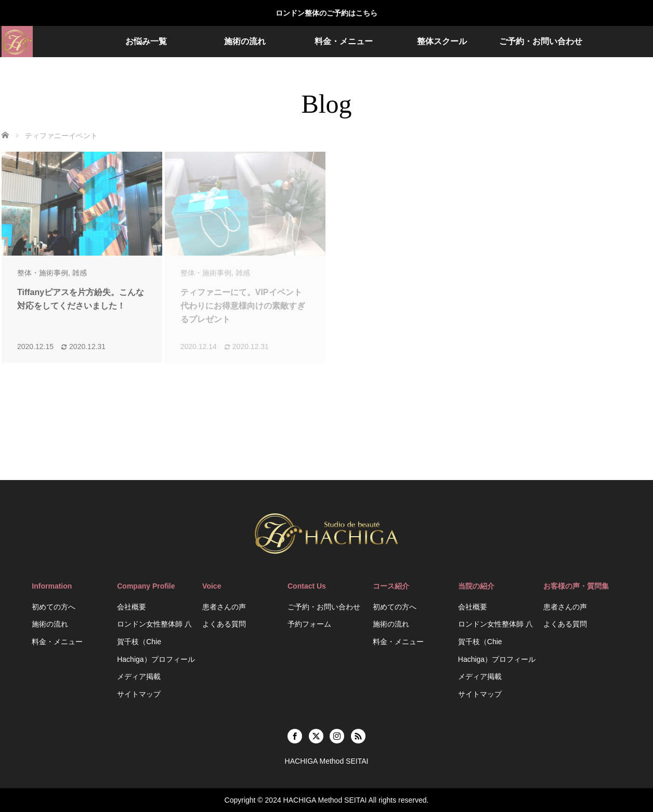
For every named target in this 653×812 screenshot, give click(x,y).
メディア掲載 (139, 676)
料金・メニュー (344, 41)
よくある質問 (224, 624)
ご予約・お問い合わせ (541, 41)
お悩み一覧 (146, 41)
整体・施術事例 (43, 273)
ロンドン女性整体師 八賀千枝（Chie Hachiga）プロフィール (156, 641)
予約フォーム (309, 624)
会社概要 (132, 607)
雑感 (80, 273)
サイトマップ (139, 694)
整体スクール (442, 41)
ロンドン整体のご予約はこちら (326, 13)
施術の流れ (245, 41)
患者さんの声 (224, 607)
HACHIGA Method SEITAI (325, 800)
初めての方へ (54, 607)
